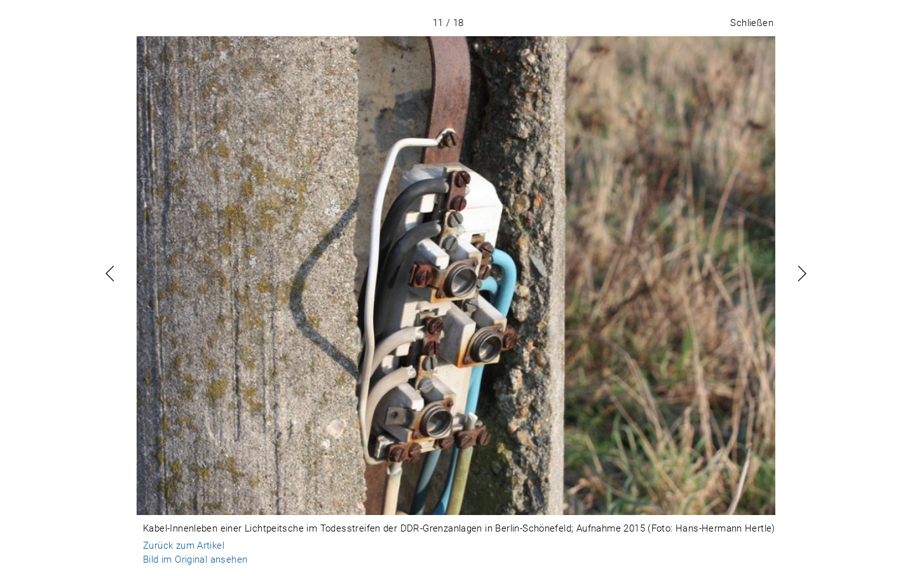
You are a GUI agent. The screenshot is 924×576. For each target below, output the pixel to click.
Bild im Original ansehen (195, 559)
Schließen (752, 23)
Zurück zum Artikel (184, 546)
